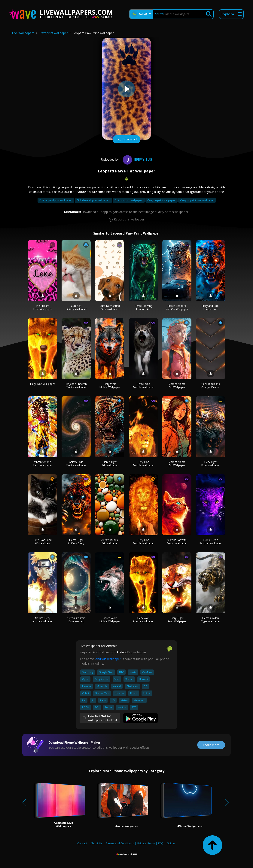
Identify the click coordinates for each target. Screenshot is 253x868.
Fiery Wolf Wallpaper (43, 384)
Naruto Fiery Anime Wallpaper (43, 620)
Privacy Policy (146, 843)
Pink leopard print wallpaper (56, 200)
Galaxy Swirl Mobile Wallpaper (76, 464)
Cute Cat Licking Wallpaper (76, 307)
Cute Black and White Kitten (43, 542)
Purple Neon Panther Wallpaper (210, 542)
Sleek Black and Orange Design (210, 385)
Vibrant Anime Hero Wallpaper (43, 464)
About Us (96, 843)
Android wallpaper (108, 659)
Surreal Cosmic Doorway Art (76, 620)
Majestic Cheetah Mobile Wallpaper (76, 385)
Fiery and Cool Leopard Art (210, 307)
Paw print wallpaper (54, 33)
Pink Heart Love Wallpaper (43, 307)
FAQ (161, 843)
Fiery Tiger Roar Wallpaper (210, 464)
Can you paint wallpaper (162, 200)
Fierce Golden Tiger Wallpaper (210, 620)
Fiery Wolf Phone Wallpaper (143, 620)
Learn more (211, 745)
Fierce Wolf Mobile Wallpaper (143, 385)
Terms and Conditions (120, 843)
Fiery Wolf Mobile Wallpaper (110, 385)
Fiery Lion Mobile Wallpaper (143, 464)
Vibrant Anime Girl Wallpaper (177, 385)
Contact (82, 843)
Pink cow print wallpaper (129, 200)
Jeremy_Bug (137, 159)
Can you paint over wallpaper (197, 200)
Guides (171, 843)
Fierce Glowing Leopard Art (143, 307)
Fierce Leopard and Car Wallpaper (177, 307)
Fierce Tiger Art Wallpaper (110, 464)
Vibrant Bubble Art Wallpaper (110, 542)
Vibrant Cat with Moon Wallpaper (177, 542)
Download (127, 140)
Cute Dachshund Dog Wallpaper (110, 307)
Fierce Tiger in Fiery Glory (76, 542)
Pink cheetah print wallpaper (93, 200)
